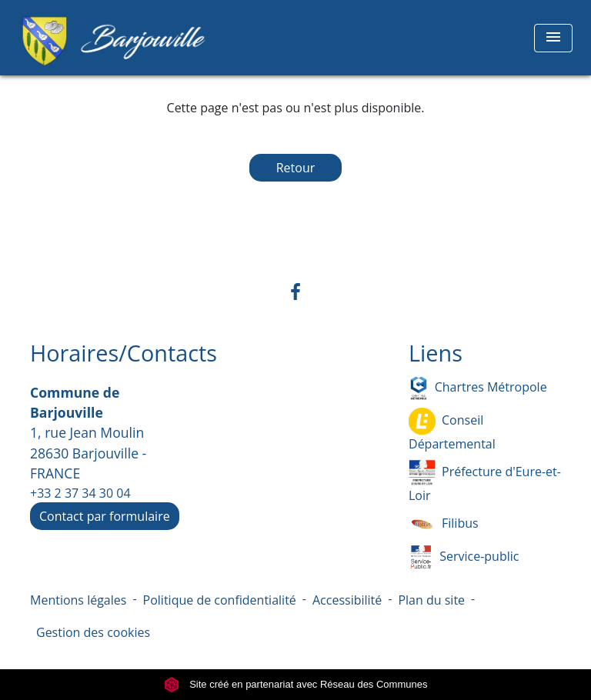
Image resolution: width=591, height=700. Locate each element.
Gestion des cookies (93, 632)
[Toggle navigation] (553, 38)
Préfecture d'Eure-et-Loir (485, 482)
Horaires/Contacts (124, 353)
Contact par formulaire (105, 516)
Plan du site (431, 600)
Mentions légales (78, 600)
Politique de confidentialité (220, 600)
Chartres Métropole (478, 388)
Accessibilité (347, 600)
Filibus (444, 524)
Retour (296, 168)
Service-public (464, 557)
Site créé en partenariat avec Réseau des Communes (296, 684)
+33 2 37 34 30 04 (80, 493)
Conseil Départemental (452, 430)
